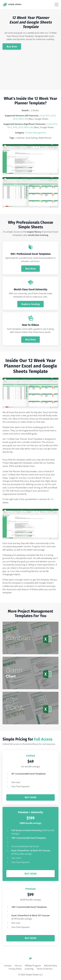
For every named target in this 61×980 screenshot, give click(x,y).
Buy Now (12, 46)
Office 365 (23, 119)
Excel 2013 (45, 116)
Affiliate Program (33, 966)
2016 (54, 116)
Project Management (36, 133)
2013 (9, 127)
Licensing (29, 969)
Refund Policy (50, 966)
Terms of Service (44, 969)
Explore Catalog (30, 304)
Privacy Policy (15, 969)
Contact (8, 966)
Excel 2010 (52, 124)
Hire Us (18, 966)
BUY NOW (30, 797)
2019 (15, 119)
